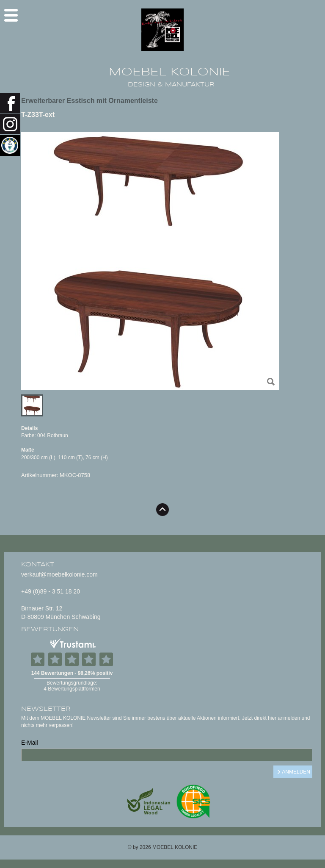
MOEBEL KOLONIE (169, 72)
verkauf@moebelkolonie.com (59, 574)
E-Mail (30, 743)
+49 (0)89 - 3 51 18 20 (51, 591)
